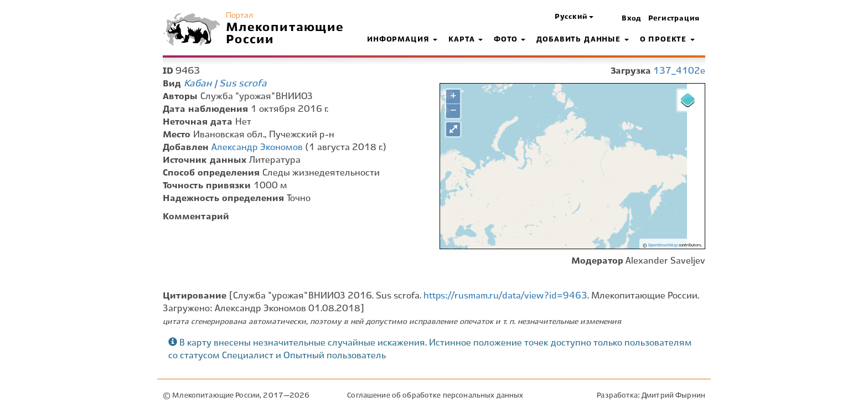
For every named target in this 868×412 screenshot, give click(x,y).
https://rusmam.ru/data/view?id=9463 (505, 296)
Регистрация (674, 19)
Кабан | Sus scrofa (225, 84)
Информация (402, 40)
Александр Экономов (257, 148)
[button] (574, 17)
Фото (510, 40)
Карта (466, 40)
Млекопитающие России (285, 34)
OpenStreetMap (663, 245)
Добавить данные (582, 40)
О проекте (667, 40)
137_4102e (679, 71)
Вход (632, 19)
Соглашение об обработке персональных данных (435, 396)
